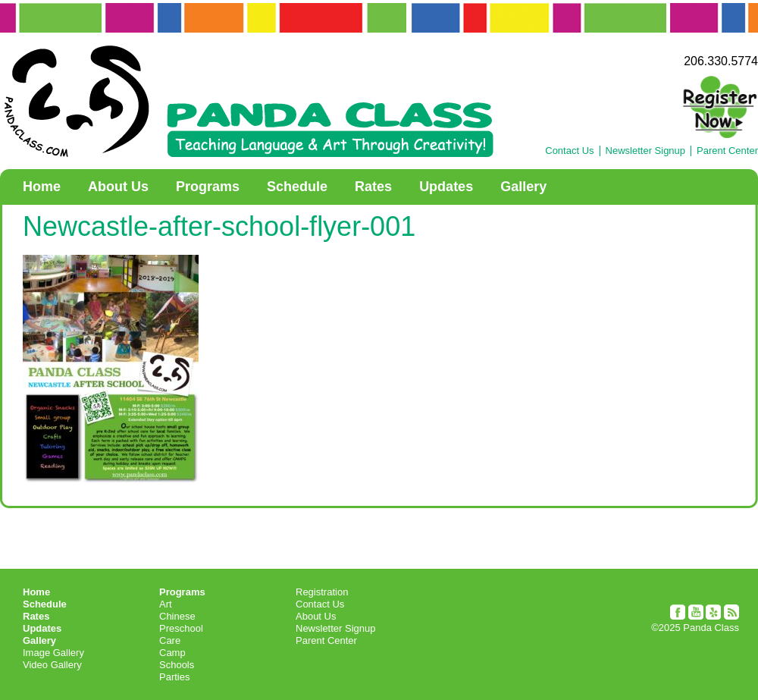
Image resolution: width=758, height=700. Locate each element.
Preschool (181, 628)
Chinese (177, 616)
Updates (446, 187)
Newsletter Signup (646, 151)
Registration (322, 592)
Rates (373, 187)
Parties (174, 677)
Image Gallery (53, 653)
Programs (208, 187)
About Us (118, 187)
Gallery (523, 187)
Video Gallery (52, 665)
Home (42, 187)
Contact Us (569, 151)
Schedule (297, 187)
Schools (177, 665)
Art (166, 604)
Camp (172, 653)
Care (170, 640)
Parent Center (727, 151)
